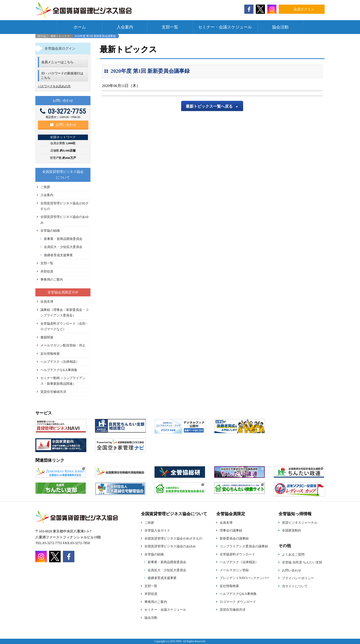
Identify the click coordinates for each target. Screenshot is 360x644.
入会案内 (125, 27)
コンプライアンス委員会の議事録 (244, 546)
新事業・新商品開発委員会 (63, 239)
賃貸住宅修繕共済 (53, 392)
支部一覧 (170, 27)
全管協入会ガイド (157, 530)
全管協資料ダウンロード (237, 554)
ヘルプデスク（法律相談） (60, 362)
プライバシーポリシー (298, 578)
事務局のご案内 (52, 279)
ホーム (80, 27)
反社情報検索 (50, 354)
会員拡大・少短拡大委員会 (63, 247)
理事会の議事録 (231, 530)
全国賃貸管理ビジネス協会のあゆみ (170, 546)
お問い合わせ (63, 125)
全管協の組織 (50, 231)
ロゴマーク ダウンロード (238, 602)
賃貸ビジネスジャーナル (300, 523)
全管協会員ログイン (60, 48)
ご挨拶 (45, 187)
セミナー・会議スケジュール (225, 27)
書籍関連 (47, 337)
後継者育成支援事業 (58, 255)
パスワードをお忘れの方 (54, 86)
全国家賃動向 (292, 530)
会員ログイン (304, 9)
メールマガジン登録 (234, 570)
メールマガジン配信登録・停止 (63, 345)
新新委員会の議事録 (234, 538)
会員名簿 (47, 301)
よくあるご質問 (293, 554)
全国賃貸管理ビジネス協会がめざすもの (173, 538)
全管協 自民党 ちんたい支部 (302, 562)
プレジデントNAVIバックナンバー (245, 578)
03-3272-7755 (63, 111)
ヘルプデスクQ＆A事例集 (59, 370)
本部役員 (47, 271)
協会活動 (280, 27)
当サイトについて (295, 586)
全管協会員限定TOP (63, 292)
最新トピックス (60, 36)
